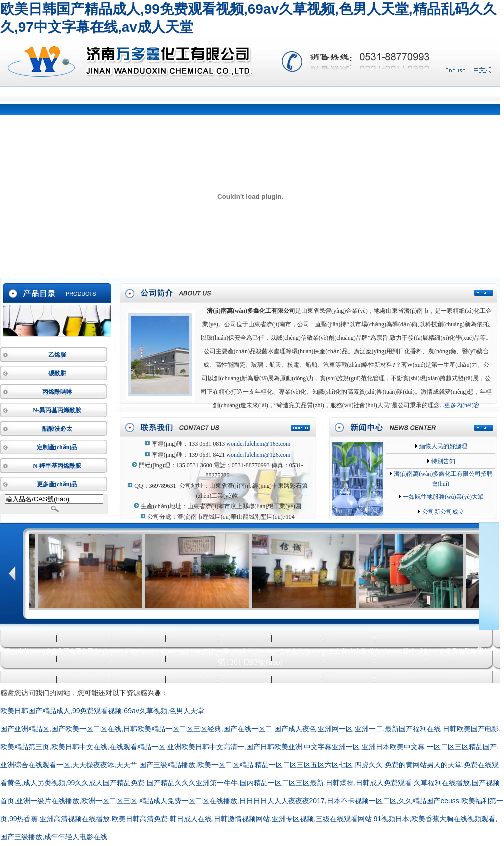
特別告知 (443, 461)
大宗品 (358, 651)
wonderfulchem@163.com (258, 444)
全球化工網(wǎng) (303, 651)
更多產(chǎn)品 (57, 484)
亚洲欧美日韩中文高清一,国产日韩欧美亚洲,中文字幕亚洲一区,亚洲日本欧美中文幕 (296, 747)
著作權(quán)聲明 (392, 651)
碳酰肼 (57, 373)
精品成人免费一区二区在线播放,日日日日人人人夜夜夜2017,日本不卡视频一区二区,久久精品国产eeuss (299, 801)
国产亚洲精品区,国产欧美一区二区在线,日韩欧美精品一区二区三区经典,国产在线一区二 (136, 729)
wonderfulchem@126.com (258, 455)
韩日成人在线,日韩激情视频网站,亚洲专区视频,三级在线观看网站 (271, 819)
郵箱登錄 (464, 651)
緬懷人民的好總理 (443, 446)
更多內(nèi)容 (462, 405)
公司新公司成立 (443, 512)
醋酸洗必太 (57, 429)
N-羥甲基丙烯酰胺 (57, 466)
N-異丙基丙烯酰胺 (57, 410)
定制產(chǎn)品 (57, 447)
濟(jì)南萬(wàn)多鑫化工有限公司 (251, 311)
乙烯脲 (57, 355)
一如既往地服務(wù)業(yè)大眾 (443, 497)
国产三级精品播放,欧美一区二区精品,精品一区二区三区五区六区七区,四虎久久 (261, 765)
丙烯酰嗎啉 (57, 392)
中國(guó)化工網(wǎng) (247, 651)
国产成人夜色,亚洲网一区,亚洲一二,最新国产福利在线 (358, 729)
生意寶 (338, 651)
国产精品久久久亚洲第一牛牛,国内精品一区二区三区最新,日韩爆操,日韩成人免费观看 (279, 783)
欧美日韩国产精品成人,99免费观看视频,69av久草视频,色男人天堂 (102, 711)
